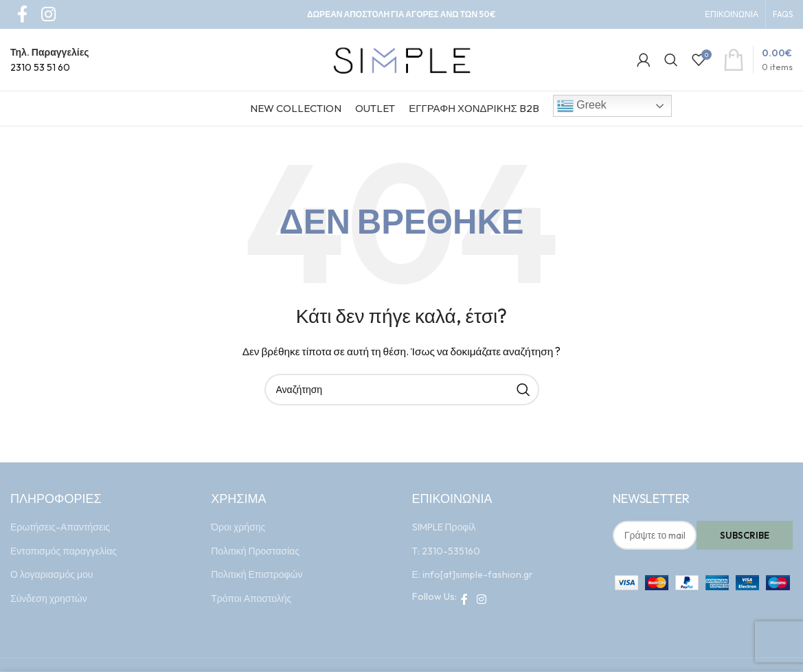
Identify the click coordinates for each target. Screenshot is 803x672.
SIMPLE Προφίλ (444, 527)
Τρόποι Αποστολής (251, 598)
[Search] (671, 60)
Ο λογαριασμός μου (52, 574)
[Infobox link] (50, 60)
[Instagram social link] (482, 599)
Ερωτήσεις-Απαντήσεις (60, 527)
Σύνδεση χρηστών (49, 598)
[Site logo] (402, 58)
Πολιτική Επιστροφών (257, 574)
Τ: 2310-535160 (446, 551)
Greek (582, 106)
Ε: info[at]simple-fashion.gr (473, 574)
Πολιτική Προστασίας (255, 551)
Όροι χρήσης (238, 527)
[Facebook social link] (465, 599)
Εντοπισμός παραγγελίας (64, 551)
